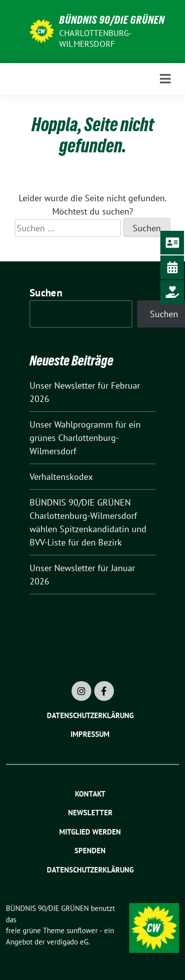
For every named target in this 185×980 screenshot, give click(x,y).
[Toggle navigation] (166, 79)
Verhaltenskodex (61, 477)
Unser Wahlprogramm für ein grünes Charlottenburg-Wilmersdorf (85, 438)
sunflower (82, 930)
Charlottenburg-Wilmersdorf (95, 38)
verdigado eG (68, 942)
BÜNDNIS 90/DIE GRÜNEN (112, 20)
